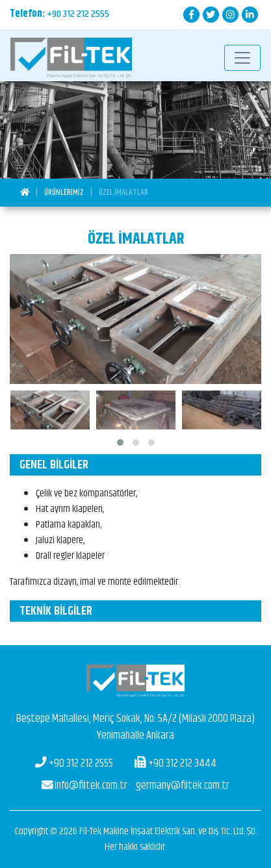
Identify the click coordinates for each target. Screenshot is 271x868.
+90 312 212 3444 (175, 763)
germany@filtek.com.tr (136, 785)
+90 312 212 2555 (78, 14)
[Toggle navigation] (242, 58)
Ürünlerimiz (64, 193)
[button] (120, 442)
